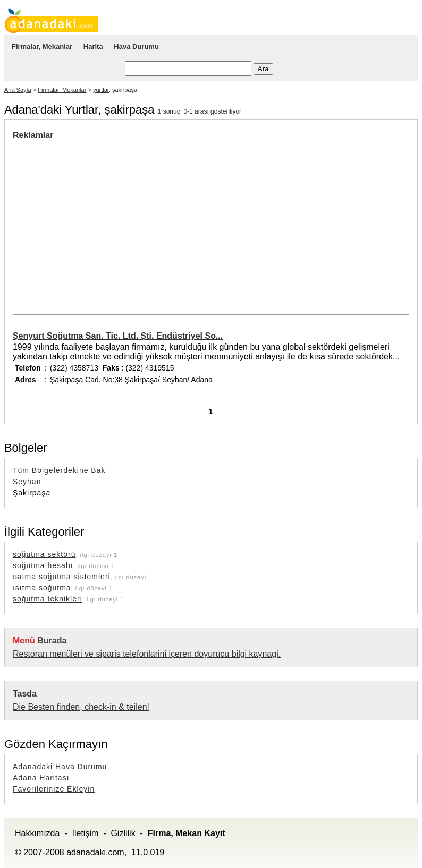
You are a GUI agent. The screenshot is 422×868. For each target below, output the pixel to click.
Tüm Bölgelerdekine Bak (59, 470)
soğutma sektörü (44, 554)
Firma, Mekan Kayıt (187, 833)
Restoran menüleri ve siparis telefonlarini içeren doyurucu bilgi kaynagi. (147, 654)
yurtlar (101, 90)
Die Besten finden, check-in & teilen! (81, 707)
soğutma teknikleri (48, 599)
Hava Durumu (136, 46)
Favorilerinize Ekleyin (54, 789)
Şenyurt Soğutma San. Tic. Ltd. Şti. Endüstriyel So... (118, 336)
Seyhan (27, 482)
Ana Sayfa (18, 90)
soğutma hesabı (43, 565)
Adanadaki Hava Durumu (60, 767)
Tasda (25, 694)
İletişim (86, 833)
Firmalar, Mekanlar (42, 46)
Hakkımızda (37, 833)
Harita (93, 46)
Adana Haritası (41, 778)
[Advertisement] (102, 220)
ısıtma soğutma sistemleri (62, 577)
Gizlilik (123, 833)
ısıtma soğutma (42, 588)
